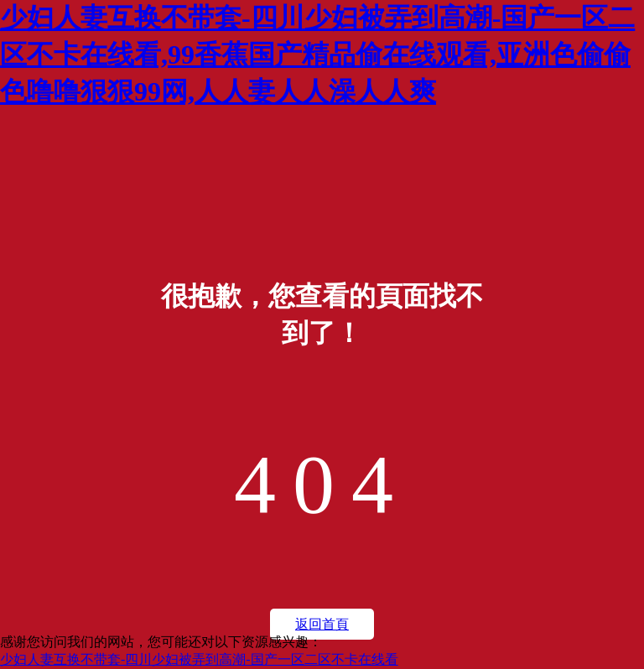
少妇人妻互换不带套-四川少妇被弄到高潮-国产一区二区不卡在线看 (199, 659)
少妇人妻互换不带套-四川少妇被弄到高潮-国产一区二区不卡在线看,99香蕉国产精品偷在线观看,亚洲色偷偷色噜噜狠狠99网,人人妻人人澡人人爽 (317, 54)
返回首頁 (322, 624)
